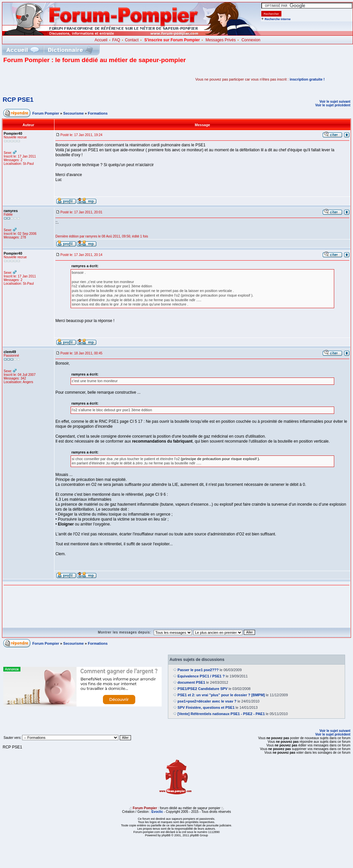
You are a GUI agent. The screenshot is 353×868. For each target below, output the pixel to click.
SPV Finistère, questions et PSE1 (206, 707)
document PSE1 (191, 682)
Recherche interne (278, 19)
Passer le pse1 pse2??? (198, 670)
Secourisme (74, 113)
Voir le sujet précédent (333, 105)
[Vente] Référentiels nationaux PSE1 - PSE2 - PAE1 (221, 714)
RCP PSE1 (18, 100)
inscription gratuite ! (307, 79)
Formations (98, 113)
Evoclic (157, 812)
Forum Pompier (46, 113)
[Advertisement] (80, 79)
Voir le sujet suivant (335, 102)
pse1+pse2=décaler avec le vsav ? (207, 701)
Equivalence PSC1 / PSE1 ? (201, 676)
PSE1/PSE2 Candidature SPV (203, 689)
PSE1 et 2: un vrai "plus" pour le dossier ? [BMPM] (221, 695)
